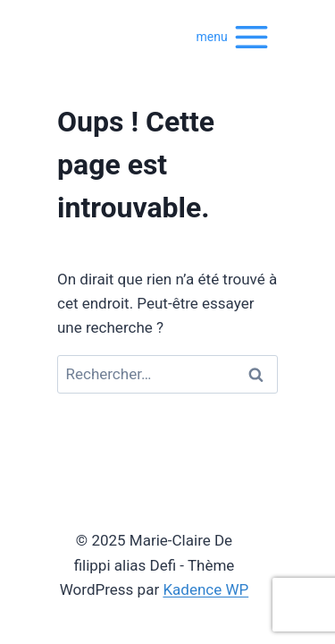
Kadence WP (205, 589)
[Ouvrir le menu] (233, 36)
